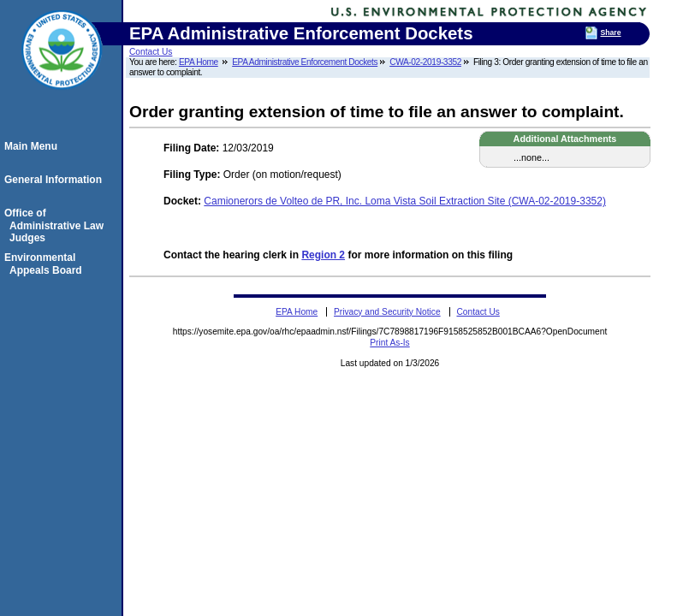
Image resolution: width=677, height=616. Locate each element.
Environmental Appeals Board (46, 264)
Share (610, 33)
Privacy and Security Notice (387, 312)
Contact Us (151, 52)
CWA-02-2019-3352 (425, 62)
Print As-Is (389, 343)
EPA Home (199, 62)
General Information (56, 180)
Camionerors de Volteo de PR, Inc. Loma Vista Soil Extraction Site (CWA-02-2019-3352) (405, 201)
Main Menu (33, 146)
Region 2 (323, 255)
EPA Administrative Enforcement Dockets (305, 62)
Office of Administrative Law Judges (56, 225)
